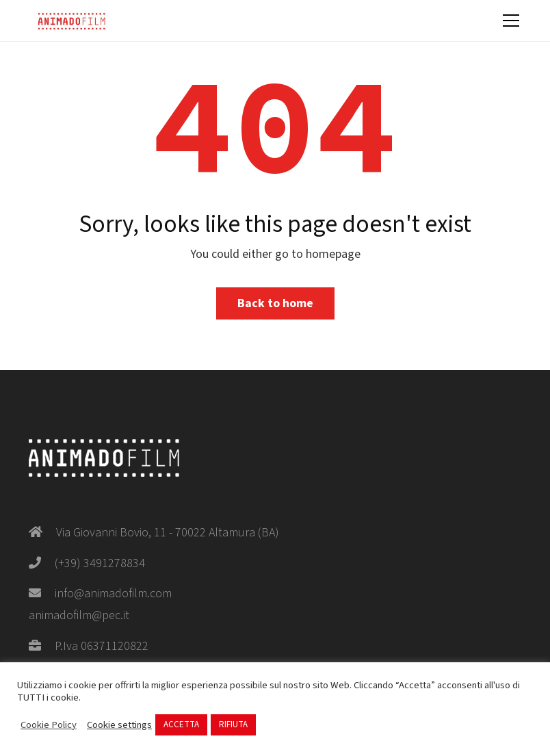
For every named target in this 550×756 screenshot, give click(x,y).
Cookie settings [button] (119, 725)
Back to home (275, 303)
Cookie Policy (49, 725)
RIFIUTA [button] (233, 725)
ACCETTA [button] (181, 725)
